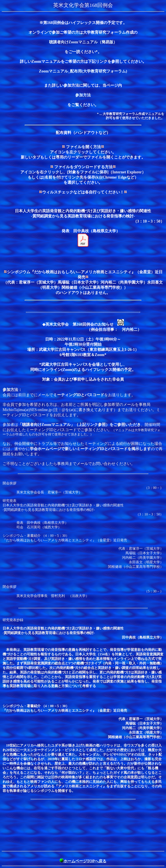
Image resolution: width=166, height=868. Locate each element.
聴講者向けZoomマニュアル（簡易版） (83, 42)
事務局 (63, 464)
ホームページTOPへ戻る (85, 861)
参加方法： (12, 390)
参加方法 (83, 95)
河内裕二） (132, 330)
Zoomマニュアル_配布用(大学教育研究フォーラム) (83, 71)
